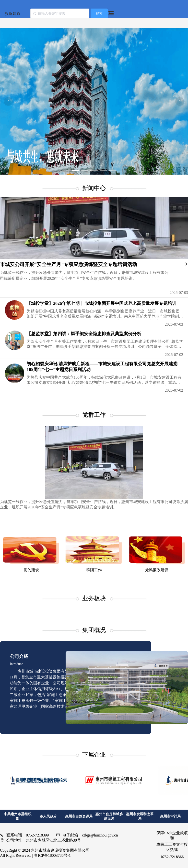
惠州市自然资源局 (79, 816)
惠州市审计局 (170, 816)
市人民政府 (48, 816)
